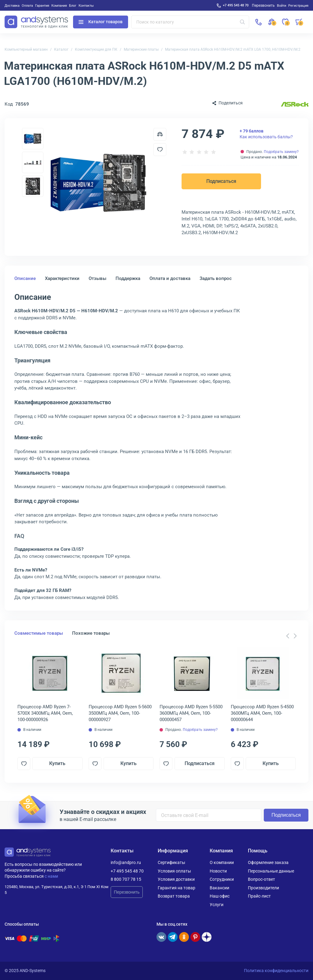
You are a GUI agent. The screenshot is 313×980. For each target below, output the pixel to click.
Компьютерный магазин (26, 49)
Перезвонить (127, 892)
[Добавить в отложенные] (160, 150)
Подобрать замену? (281, 152)
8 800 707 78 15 (126, 879)
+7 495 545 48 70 (236, 5)
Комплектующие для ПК (96, 49)
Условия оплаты (174, 871)
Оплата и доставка (170, 278)
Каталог (61, 49)
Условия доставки (176, 879)
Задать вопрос (216, 278)
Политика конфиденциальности (276, 971)
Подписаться (221, 181)
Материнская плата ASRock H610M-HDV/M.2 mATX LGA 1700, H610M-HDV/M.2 (233, 49)
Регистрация (298, 5)
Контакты (86, 5)
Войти (282, 5)
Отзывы (98, 278)
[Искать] (242, 22)
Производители (263, 888)
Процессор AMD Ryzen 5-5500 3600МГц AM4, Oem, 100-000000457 (191, 713)
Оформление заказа (268, 862)
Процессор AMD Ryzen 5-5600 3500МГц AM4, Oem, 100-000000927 (120, 713)
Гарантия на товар (177, 888)
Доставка (12, 5)
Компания (59, 5)
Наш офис (220, 896)
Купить (57, 763)
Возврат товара (174, 896)
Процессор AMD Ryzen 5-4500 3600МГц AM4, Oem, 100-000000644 (262, 713)
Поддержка (128, 278)
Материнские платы (141, 49)
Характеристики (62, 278)
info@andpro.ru (126, 862)
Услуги (217, 905)
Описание (25, 278)
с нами (51, 876)
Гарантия (42, 5)
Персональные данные (271, 871)
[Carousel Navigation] (291, 636)
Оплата (27, 5)
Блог (73, 5)
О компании (222, 862)
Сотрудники (222, 879)
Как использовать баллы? (266, 134)
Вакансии (219, 888)
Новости (218, 871)
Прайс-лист (259, 896)
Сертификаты (171, 862)
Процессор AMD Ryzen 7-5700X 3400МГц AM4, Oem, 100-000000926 (45, 713)
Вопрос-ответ (261, 879)
